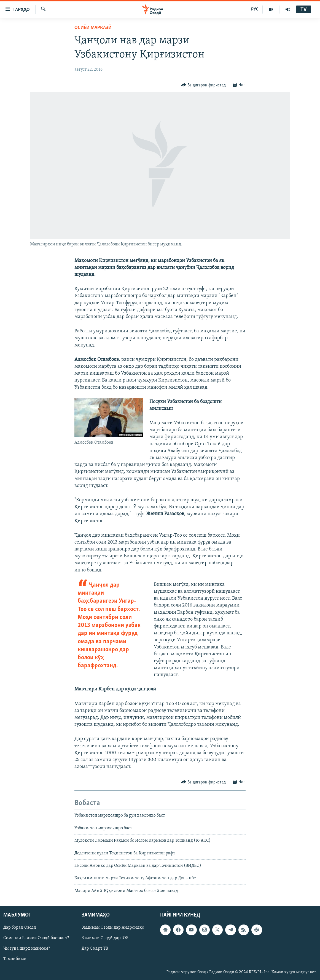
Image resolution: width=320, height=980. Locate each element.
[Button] (204, 85)
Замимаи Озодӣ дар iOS (105, 938)
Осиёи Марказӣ (93, 28)
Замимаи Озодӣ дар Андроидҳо (113, 928)
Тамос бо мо (15, 959)
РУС (255, 9)
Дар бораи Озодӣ (20, 928)
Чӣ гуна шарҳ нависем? (27, 949)
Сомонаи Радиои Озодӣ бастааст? (36, 938)
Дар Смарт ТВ (95, 949)
